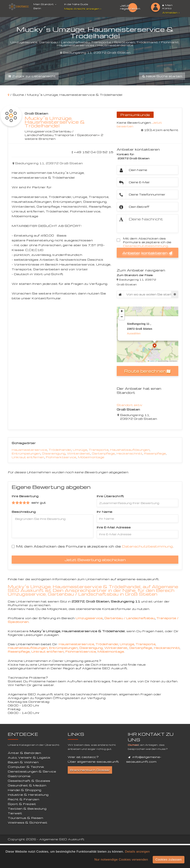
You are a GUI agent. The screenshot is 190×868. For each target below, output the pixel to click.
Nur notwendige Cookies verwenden (121, 860)
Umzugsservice (38, 131)
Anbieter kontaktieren (148, 253)
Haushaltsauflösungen (130, 450)
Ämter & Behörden (24, 753)
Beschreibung (24, 512)
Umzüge (80, 450)
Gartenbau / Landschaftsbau (49, 133)
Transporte (99, 450)
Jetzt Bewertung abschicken (95, 560)
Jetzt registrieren (130, 7)
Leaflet (151, 361)
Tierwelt (15, 813)
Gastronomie (19, 776)
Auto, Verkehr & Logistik (29, 758)
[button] (155, 346)
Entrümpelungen (26, 453)
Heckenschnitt (130, 453)
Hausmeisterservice (29, 450)
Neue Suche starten (162, 76)
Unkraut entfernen (28, 457)
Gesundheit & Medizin (27, 785)
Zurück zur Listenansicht (32, 76)
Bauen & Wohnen (23, 762)
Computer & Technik (26, 767)
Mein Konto (167, 7)
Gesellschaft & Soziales (29, 781)
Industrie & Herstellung (28, 795)
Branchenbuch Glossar (90, 770)
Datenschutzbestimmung (146, 246)
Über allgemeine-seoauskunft (93, 762)
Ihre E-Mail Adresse (114, 527)
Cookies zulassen (169, 860)
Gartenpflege (103, 453)
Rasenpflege (155, 453)
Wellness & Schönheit (28, 823)
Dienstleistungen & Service (32, 771)
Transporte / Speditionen (76, 135)
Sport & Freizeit (22, 804)
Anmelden (171, 13)
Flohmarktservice (61, 457)
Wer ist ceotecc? (83, 757)
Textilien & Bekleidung (27, 809)
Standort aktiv (130, 405)
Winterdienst (79, 453)
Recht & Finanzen (23, 799)
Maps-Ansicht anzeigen (83, 9)
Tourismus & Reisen (25, 818)
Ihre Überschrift (110, 496)
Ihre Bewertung (25, 496)
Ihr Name (105, 512)
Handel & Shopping (25, 790)
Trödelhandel (60, 450)
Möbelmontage (91, 457)
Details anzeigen (137, 852)
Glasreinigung (54, 453)
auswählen (134, 333)
